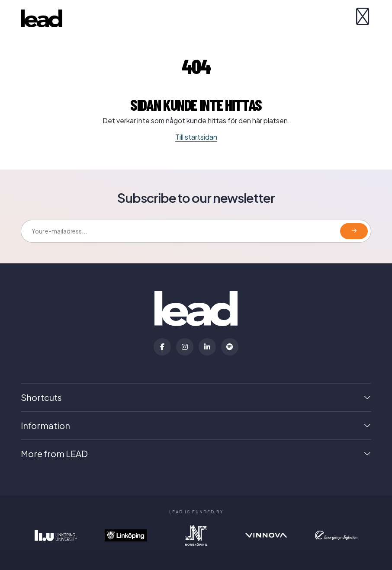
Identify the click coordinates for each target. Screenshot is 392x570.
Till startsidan (196, 137)
